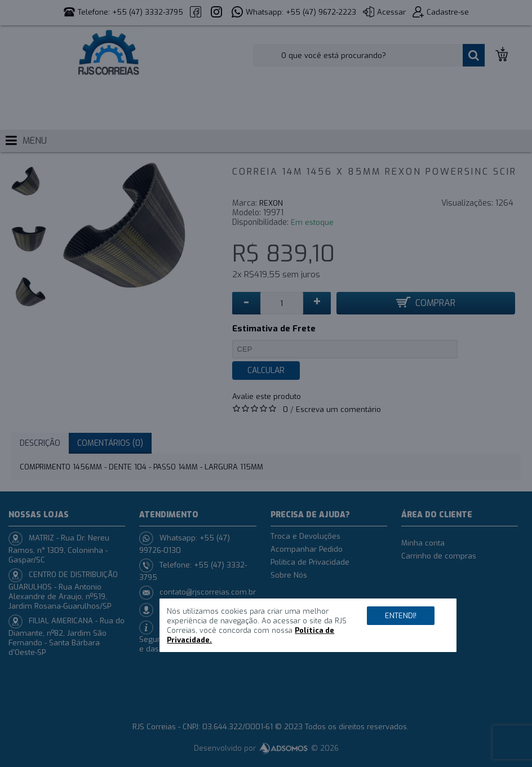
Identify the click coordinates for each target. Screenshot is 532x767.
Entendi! (401, 616)
